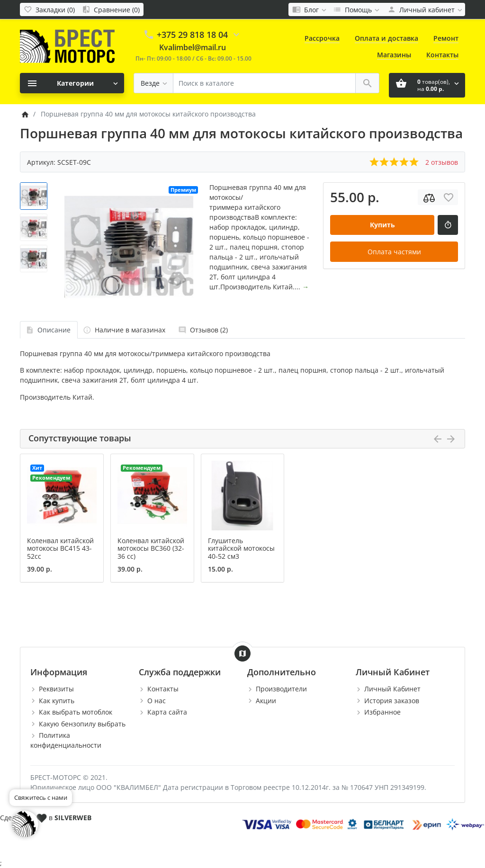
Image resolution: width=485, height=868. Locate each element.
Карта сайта (167, 712)
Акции (266, 701)
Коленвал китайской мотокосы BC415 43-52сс (60, 549)
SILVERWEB (73, 818)
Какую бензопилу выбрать (82, 724)
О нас (157, 701)
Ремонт (446, 38)
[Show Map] (242, 653)
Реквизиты (56, 689)
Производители (281, 689)
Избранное (382, 712)
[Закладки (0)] (49, 9)
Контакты (442, 55)
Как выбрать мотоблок (76, 712)
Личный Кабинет (392, 689)
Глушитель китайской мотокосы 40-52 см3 (241, 549)
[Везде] (153, 83)
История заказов (392, 701)
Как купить (57, 701)
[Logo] (67, 46)
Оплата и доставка (386, 38)
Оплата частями (394, 252)
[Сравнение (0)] (111, 9)
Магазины (394, 55)
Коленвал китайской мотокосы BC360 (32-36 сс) (151, 549)
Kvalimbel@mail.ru (193, 47)
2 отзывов (442, 162)
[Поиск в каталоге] (264, 83)
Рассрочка (322, 38)
